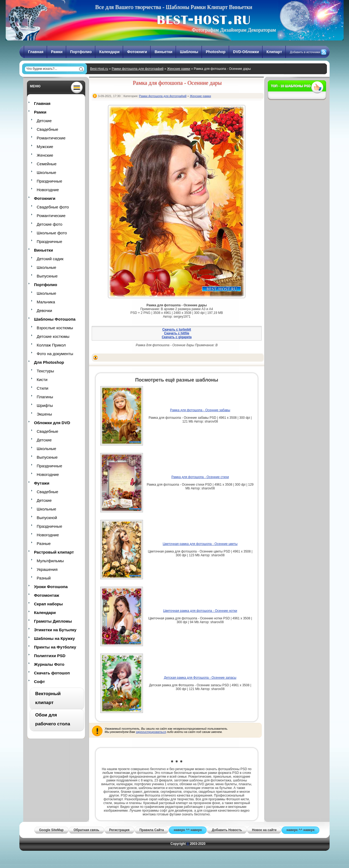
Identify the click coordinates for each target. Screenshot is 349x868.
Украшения (47, 569)
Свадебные (47, 129)
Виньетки (163, 52)
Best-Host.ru (99, 69)
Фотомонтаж (47, 595)
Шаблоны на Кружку (54, 638)
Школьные (46, 172)
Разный (44, 578)
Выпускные (47, 276)
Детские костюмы (53, 336)
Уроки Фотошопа (51, 587)
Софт (39, 682)
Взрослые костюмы (55, 328)
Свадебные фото (53, 207)
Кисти (42, 380)
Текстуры (45, 371)
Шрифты (45, 405)
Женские (45, 155)
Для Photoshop (49, 362)
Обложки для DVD (52, 423)
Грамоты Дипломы (53, 621)
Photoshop (216, 52)
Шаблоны (189, 52)
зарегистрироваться (151, 732)
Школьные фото (52, 233)
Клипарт (274, 52)
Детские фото (49, 224)
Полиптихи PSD (50, 656)
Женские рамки (179, 69)
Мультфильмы (50, 561)
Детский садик (50, 259)
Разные (44, 543)
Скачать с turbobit (177, 330)
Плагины (45, 397)
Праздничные (49, 181)
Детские (44, 121)
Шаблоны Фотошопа (55, 319)
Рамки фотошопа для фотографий (138, 69)
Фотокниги (137, 52)
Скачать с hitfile (177, 333)
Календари (109, 52)
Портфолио (81, 52)
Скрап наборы (48, 604)
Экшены (44, 414)
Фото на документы (55, 354)
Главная (36, 52)
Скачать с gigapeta (177, 337)
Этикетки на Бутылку (55, 630)
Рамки (57, 52)
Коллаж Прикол (51, 345)
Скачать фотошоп (52, 673)
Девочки (44, 311)
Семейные (47, 164)
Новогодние (48, 190)
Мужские (45, 147)
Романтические (51, 138)
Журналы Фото (49, 664)
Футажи (42, 483)
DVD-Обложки (246, 52)
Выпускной (47, 518)
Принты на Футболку (55, 647)
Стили (42, 388)
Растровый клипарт (54, 552)
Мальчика (46, 302)
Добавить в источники (305, 52)
